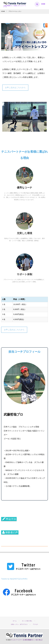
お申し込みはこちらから (15, 88)
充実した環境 (24, 233)
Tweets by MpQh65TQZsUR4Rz (14, 579)
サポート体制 (25, 274)
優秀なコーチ (25, 188)
